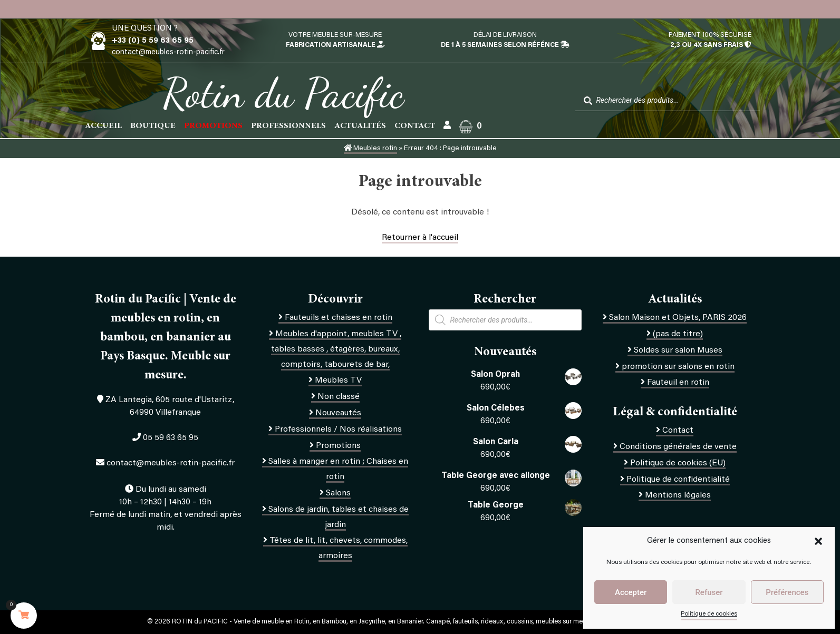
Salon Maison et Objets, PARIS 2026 (678, 318)
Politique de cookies (709, 614)
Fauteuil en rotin (678, 383)
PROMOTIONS (213, 126)
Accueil (103, 126)
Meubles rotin (370, 149)
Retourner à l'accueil (420, 238)
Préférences (787, 592)
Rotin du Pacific (283, 93)
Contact (415, 126)
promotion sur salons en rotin (678, 367)
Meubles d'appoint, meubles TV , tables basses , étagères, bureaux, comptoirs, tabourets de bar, (336, 349)
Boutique (153, 126)
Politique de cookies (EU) (678, 463)
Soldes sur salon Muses (678, 350)
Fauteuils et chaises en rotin (339, 318)
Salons (338, 493)
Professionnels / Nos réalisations (338, 430)
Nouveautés (338, 413)
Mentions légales (678, 495)
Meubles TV (338, 381)
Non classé (339, 397)
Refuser (709, 592)
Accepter (631, 592)
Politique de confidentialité (678, 480)
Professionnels (288, 126)
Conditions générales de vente (678, 447)
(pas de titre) (678, 334)
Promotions (338, 446)
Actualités (360, 126)
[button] (818, 541)
